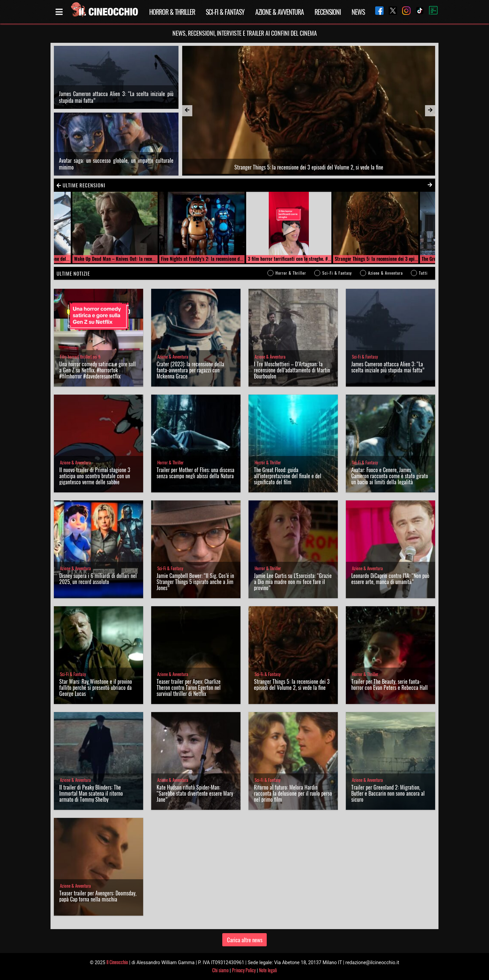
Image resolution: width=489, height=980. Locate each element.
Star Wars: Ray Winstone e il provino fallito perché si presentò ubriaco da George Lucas (96, 687)
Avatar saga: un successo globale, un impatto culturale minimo (116, 164)
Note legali (268, 970)
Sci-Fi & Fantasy (225, 12)
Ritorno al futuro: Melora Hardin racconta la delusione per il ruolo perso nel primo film (293, 793)
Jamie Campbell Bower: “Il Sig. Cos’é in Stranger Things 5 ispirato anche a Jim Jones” (195, 582)
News (358, 12)
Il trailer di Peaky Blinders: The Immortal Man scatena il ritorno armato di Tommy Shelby (91, 793)
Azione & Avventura (280, 12)
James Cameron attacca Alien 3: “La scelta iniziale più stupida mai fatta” (116, 97)
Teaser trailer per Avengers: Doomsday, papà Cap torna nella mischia (98, 896)
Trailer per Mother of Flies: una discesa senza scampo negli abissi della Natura (195, 473)
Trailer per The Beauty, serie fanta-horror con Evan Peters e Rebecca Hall (389, 684)
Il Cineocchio (117, 962)
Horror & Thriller (172, 12)
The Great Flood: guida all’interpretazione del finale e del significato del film (288, 476)
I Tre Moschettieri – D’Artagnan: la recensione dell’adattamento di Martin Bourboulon (292, 370)
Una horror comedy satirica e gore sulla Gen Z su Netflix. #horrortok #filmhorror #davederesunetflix (97, 370)
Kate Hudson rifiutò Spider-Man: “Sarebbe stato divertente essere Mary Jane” (195, 793)
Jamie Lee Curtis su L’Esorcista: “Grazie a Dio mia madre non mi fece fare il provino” (293, 582)
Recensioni (328, 12)
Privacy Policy (244, 970)
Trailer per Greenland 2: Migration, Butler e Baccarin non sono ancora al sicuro (388, 793)
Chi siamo (220, 970)
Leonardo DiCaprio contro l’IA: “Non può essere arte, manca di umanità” (390, 579)
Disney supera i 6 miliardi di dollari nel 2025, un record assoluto (98, 579)
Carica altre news (245, 940)
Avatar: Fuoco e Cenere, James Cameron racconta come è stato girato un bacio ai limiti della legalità (390, 476)
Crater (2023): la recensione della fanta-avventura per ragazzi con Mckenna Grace (190, 370)
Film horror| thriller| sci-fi (80, 357)
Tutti (423, 273)
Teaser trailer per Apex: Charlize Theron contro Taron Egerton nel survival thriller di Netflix (189, 687)
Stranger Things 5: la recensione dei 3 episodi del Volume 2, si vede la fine (292, 684)
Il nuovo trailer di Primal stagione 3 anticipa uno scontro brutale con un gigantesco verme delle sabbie (95, 476)
